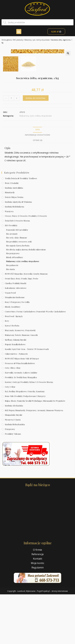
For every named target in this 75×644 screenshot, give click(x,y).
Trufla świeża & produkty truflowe (21, 228)
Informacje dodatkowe (37, 185)
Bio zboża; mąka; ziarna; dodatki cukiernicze (26, 299)
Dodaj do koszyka (36, 148)
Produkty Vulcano (13, 483)
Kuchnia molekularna (14, 256)
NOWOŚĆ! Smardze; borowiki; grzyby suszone (26, 323)
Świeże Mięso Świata (14, 247)
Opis (37, 179)
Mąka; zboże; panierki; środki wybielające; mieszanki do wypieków (35, 450)
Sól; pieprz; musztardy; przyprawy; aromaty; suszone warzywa (34, 460)
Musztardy (10, 242)
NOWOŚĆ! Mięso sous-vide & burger (22, 408)
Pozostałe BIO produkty (17, 279)
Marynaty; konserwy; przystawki (20, 380)
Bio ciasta (10, 319)
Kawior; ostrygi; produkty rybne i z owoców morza (29, 432)
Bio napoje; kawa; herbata (18, 295)
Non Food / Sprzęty (14, 366)
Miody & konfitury (15, 307)
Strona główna (7, 40)
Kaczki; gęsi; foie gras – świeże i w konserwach (27, 399)
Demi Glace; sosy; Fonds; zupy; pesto (22, 328)
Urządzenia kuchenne (15, 347)
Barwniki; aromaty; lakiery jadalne (21, 422)
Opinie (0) (38, 190)
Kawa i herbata (12, 375)
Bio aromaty (12, 283)
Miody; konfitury (13, 356)
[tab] (37, 179)
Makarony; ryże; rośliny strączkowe (37, 40)
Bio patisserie (12, 315)
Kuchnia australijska (14, 237)
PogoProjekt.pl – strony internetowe (52, 641)
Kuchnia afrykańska (14, 455)
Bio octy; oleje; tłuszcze (17, 287)
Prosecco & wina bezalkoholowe (20, 413)
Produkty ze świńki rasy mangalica (21, 427)
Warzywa (9, 261)
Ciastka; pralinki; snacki (16, 333)
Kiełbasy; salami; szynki (16, 389)
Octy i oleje (10, 436)
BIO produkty (18, 40)
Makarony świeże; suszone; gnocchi (21, 385)
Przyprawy (10, 479)
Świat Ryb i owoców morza (17, 270)
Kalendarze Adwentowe (16, 338)
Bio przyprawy (13, 303)
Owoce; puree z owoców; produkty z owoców (26, 265)
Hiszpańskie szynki (13, 464)
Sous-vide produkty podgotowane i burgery (25, 446)
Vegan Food (10, 342)
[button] (19, 32)
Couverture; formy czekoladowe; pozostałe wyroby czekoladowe (35, 361)
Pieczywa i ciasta (13, 469)
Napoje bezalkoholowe (15, 394)
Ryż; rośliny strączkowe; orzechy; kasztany (25, 441)
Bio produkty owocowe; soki (19, 291)
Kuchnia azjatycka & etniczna (18, 251)
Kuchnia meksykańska (15, 474)
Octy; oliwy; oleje (13, 417)
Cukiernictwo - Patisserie (16, 403)
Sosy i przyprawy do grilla (17, 352)
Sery (7, 370)
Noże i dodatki (12, 233)
